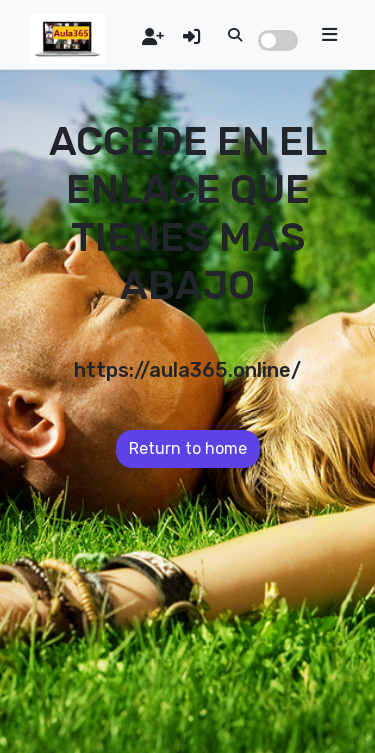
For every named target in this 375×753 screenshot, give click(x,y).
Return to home (188, 448)
